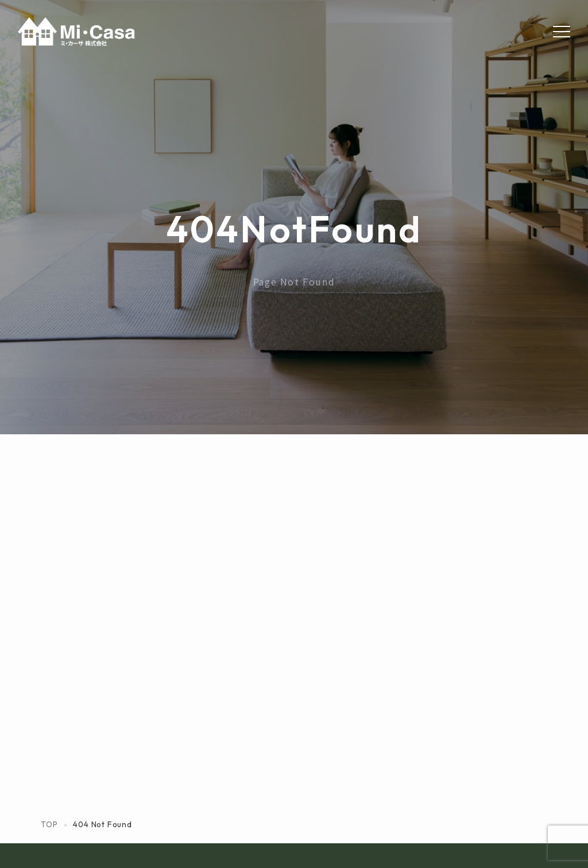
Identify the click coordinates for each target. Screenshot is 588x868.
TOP (49, 824)
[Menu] (562, 32)
